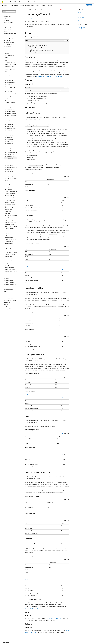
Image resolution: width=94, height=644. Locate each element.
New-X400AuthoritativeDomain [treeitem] (11, 173)
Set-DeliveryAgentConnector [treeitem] (10, 221)
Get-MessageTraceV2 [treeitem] (8, 46)
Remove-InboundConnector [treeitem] (10, 188)
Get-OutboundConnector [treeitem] (10, 117)
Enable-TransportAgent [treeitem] (9, 77)
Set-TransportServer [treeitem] (9, 249)
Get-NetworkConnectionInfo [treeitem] (10, 115)
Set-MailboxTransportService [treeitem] (10, 230)
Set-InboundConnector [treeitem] (9, 228)
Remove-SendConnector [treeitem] (10, 202)
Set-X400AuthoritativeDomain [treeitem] (11, 252)
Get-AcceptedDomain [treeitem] (9, 81)
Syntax (80, 12)
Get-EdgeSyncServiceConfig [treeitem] (10, 93)
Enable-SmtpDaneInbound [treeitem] (10, 75)
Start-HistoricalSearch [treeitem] (9, 256)
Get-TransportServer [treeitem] (9, 141)
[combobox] (9, 12)
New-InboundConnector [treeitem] (10, 160)
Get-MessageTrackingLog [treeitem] (10, 111)
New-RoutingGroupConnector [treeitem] (11, 167)
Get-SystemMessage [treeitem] (9, 134)
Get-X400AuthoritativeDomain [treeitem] (11, 145)
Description (81, 14)
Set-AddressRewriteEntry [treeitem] (10, 219)
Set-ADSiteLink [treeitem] (7, 302)
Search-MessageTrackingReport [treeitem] (11, 215)
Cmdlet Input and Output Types (55, 618)
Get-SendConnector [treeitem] (9, 130)
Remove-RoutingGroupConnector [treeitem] (10, 200)
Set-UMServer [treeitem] (7, 304)
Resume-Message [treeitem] (8, 210)
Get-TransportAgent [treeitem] (9, 136)
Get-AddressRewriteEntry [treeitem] (10, 82)
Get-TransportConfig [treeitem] (9, 138)
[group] (47, 90)
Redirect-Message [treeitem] (8, 175)
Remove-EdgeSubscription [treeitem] (10, 184)
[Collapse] (16, 9)
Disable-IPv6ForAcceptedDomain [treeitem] (10, 62)
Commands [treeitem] (6, 18)
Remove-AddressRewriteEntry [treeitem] (11, 179)
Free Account (89, 5)
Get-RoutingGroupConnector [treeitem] (11, 128)
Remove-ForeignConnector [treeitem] (10, 186)
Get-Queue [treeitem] (7, 119)
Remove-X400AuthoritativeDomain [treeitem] (10, 207)
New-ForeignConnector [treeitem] (9, 158)
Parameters (81, 17)
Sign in (91, 2)
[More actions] (68, 10)
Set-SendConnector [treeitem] (9, 241)
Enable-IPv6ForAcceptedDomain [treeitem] (10, 72)
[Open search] (88, 2)
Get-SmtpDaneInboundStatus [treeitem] (11, 132)
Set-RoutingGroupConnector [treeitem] (11, 239)
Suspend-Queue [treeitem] (8, 262)
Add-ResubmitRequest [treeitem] (9, 55)
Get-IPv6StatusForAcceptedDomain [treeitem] (11, 101)
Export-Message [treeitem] (8, 79)
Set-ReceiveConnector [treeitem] (9, 234)
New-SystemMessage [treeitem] (9, 171)
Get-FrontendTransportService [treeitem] (11, 97)
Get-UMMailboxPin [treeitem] (8, 48)
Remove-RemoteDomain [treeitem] (10, 195)
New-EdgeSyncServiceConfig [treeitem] (10, 156)
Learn (26, 10)
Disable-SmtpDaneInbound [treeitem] (10, 64)
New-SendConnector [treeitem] (9, 169)
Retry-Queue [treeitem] (7, 213)
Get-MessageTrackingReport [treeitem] (10, 113)
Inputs (80, 19)
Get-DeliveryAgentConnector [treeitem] (11, 84)
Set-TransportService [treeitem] (9, 251)
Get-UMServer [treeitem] (7, 50)
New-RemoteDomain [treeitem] (9, 166)
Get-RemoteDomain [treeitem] (9, 125)
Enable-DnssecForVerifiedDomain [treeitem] (10, 69)
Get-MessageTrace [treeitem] (8, 108)
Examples (81, 16)
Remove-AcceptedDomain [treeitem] (10, 177)
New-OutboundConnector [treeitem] (10, 162)
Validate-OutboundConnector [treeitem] (11, 271)
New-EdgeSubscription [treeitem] (9, 154)
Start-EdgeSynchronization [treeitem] (10, 254)
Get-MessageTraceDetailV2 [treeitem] (9, 44)
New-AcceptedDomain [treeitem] (9, 149)
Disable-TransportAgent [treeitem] (9, 66)
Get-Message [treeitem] (7, 106)
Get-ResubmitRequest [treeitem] (9, 126)
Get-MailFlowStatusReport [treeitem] (9, 42)
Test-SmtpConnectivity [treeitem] (9, 267)
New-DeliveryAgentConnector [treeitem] (11, 153)
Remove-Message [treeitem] (8, 190)
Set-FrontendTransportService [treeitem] (11, 226)
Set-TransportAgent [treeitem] (9, 245)
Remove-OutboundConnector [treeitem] (11, 191)
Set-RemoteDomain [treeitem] (9, 236)
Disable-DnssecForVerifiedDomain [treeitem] (10, 58)
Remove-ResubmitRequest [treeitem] (10, 197)
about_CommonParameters (31, 608)
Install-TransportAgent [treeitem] (9, 147)
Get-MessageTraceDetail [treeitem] (10, 110)
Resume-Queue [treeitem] (8, 211)
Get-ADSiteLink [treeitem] (7, 41)
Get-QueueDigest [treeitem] (8, 121)
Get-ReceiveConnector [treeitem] (9, 123)
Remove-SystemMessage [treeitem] (10, 204)
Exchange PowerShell (33, 18)
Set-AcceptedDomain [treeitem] (9, 217)
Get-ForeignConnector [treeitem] (9, 95)
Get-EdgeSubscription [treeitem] (9, 91)
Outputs (81, 21)
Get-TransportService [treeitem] (9, 143)
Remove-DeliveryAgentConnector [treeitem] (10, 181)
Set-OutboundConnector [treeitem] (10, 232)
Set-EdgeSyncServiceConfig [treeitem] (10, 223)
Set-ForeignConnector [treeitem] (9, 225)
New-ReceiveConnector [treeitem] (9, 164)
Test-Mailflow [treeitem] (7, 266)
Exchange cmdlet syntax (63, 29)
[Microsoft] (2, 2)
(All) (26, 194)
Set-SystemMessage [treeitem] (9, 243)
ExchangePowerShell (33, 10)
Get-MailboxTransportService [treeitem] (11, 104)
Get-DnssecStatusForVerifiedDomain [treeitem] (11, 88)
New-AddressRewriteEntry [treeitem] (10, 151)
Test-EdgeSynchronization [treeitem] (10, 264)
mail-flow (41, 10)
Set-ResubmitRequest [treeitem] (9, 238)
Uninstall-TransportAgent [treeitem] (10, 269)
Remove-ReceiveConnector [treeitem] (10, 193)
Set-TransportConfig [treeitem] (9, 247)
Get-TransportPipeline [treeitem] (9, 139)
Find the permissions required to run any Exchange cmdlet (49, 76)
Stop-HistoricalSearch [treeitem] (9, 258)
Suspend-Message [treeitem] (8, 260)
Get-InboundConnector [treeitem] (9, 99)
